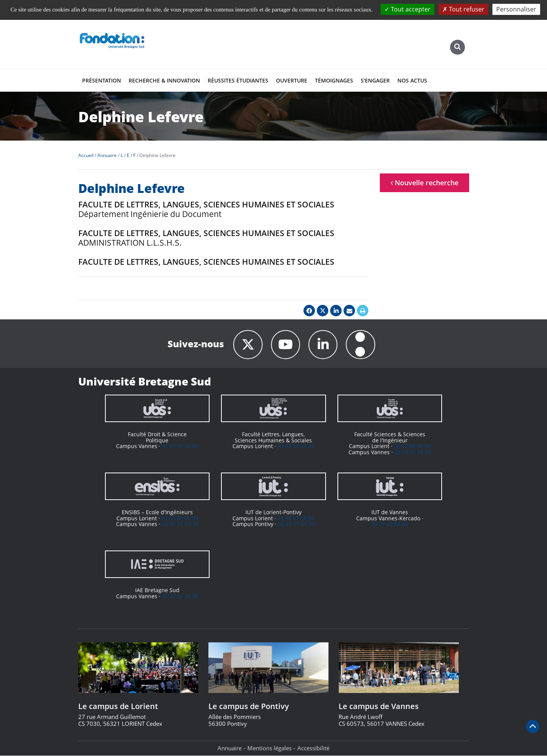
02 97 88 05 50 (412, 446)
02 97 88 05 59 (180, 519)
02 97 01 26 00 (180, 446)
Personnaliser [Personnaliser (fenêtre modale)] (516, 9)
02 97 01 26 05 (180, 597)
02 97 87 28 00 (296, 519)
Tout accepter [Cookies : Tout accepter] (407, 9)
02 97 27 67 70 (296, 524)
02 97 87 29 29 (296, 446)
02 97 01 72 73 (180, 524)
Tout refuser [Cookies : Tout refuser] (463, 9)
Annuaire (230, 748)
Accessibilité (313, 748)
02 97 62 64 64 (390, 524)
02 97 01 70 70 (413, 452)
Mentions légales (269, 748)
